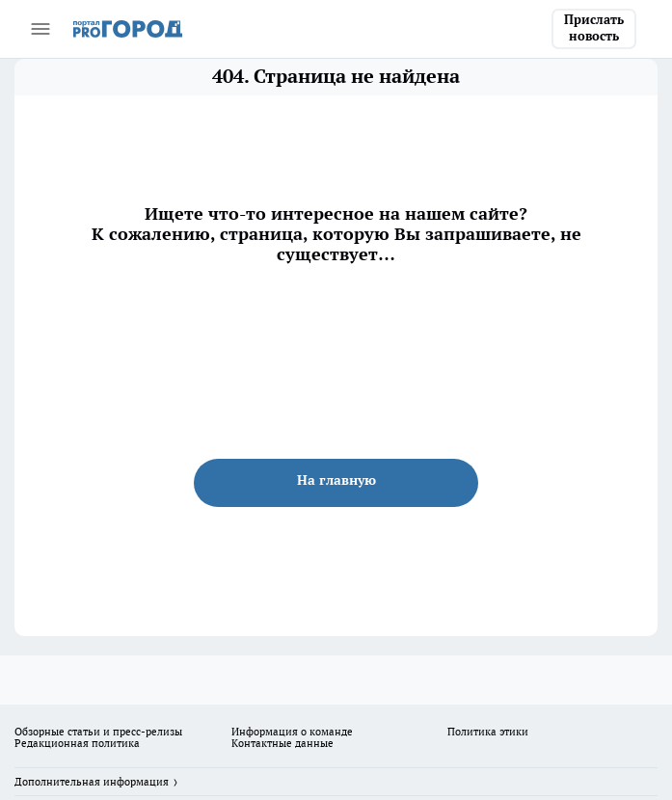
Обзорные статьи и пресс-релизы (98, 732)
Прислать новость (594, 28)
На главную (336, 480)
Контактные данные (282, 743)
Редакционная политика (77, 743)
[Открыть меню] (40, 29)
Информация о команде (292, 732)
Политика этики (488, 732)
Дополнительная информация (92, 782)
